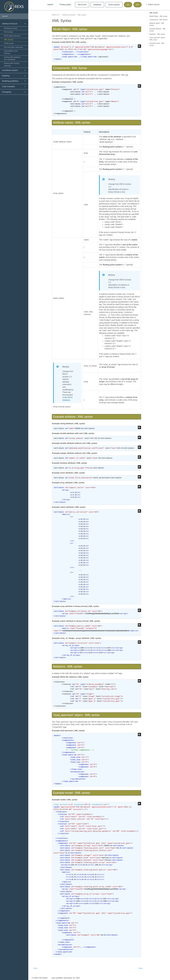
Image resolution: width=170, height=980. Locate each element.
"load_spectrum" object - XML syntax (158, 39)
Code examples (14, 86)
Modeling (14, 76)
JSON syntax (9, 43)
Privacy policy (65, 5)
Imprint (50, 5)
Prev (35, 968)
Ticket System (114, 5)
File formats (8, 32)
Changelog (14, 92)
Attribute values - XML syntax (157, 24)
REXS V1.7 (56, 15)
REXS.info (82, 5)
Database (97, 5)
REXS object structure (12, 36)
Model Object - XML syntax (158, 16)
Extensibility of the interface (11, 52)
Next (141, 968)
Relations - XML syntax (157, 34)
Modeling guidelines (14, 81)
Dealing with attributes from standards (12, 58)
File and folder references (13, 47)
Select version (153, 5)
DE (138, 5)
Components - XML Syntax (158, 20)
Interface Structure (14, 24)
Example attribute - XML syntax (157, 30)
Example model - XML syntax (157, 44)
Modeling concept (11, 28)
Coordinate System (14, 70)
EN (128, 5)
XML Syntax (9, 40)
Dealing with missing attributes (12, 65)
